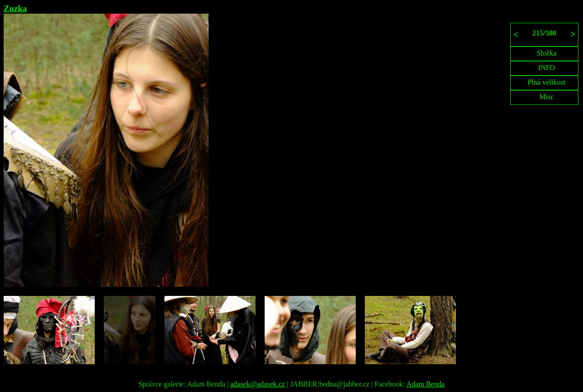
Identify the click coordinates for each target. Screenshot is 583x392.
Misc (547, 97)
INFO (546, 68)
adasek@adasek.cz (258, 384)
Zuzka (15, 8)
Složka (547, 53)
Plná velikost (546, 82)
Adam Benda (425, 384)
